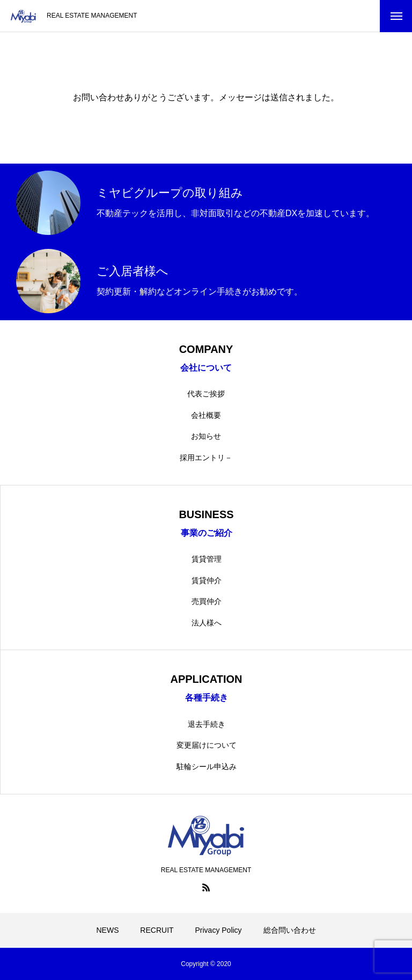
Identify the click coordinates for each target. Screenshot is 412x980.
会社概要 (206, 415)
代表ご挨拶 (206, 394)
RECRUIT (157, 930)
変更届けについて (207, 745)
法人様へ (207, 623)
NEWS (107, 930)
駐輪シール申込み (207, 767)
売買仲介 (207, 601)
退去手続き (207, 724)
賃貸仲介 (207, 580)
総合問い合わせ (290, 930)
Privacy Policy (218, 930)
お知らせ (206, 436)
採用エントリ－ (206, 458)
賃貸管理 (207, 559)
